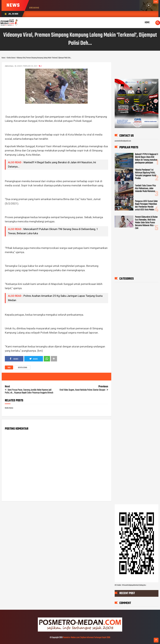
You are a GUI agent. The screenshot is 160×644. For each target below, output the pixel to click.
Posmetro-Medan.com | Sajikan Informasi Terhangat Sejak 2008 (86, 638)
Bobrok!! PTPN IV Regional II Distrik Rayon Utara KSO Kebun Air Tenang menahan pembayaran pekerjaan (147, 158)
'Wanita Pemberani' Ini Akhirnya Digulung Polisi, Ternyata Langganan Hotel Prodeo (146, 174)
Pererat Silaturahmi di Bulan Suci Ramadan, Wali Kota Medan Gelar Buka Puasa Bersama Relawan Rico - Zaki (146, 223)
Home (147, 23)
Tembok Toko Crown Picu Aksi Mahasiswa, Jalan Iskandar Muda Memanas (145, 189)
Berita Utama (22, 368)
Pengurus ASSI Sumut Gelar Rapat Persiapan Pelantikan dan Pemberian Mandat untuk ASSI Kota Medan (146, 206)
